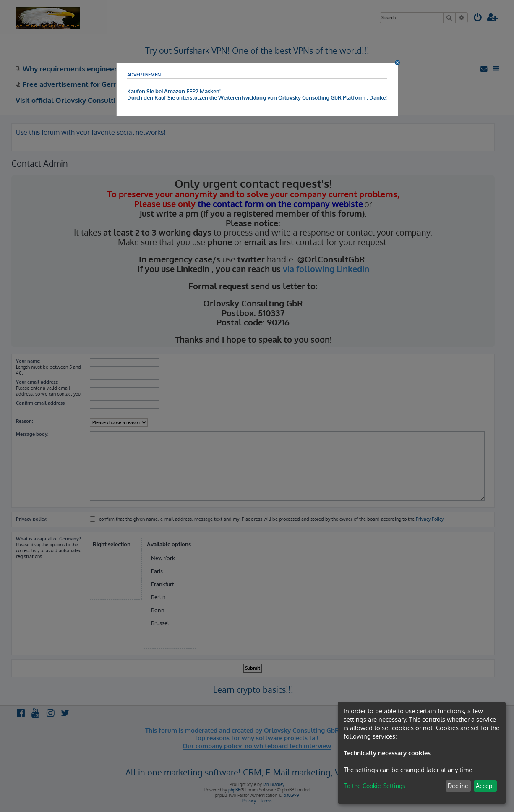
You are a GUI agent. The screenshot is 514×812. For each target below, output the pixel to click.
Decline (458, 786)
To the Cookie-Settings (374, 786)
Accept (485, 786)
